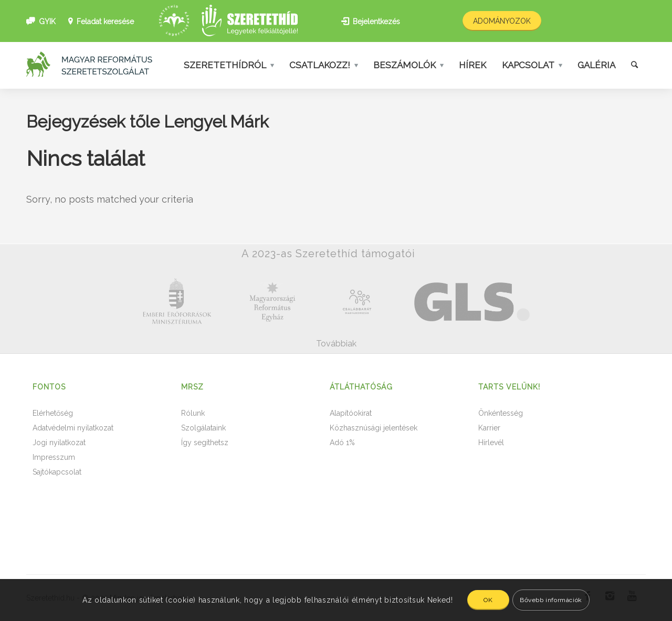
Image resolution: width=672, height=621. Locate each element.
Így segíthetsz (205, 443)
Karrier (489, 428)
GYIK (47, 22)
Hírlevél (491, 443)
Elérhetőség (53, 413)
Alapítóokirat (351, 413)
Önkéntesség (501, 413)
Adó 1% (342, 443)
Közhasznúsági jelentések (374, 428)
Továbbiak (336, 344)
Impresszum (54, 457)
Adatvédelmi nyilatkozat (73, 428)
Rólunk (193, 413)
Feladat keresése (105, 22)
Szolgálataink (203, 428)
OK (488, 600)
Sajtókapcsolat (57, 472)
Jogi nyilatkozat (59, 443)
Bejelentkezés (376, 22)
